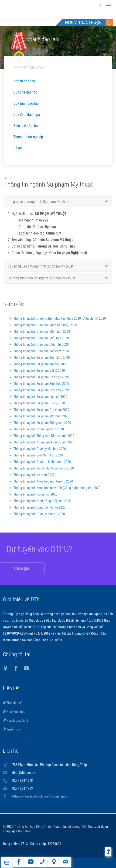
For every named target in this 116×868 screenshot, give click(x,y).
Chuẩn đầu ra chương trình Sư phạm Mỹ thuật (40, 269)
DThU (48, 9)
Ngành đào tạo (24, 81)
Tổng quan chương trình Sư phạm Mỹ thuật (38, 205)
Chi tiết (55, 640)
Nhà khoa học (14, 712)
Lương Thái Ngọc (84, 827)
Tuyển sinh (12, 729)
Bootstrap (25, 831)
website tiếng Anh (7, 862)
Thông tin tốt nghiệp (28, 137)
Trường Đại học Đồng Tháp (32, 827)
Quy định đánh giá (26, 115)
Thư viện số (13, 703)
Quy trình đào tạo (26, 103)
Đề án (17, 148)
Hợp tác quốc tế (15, 721)
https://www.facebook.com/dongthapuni (40, 796)
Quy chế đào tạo (25, 92)
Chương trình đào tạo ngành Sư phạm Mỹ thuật (41, 281)
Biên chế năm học (26, 126)
